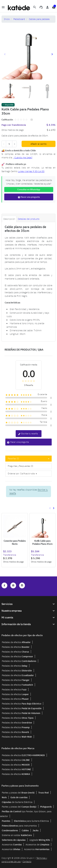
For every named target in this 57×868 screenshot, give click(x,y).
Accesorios (12, 844)
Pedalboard (19, 19)
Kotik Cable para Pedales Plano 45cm (42, 542)
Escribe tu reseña (28, 434)
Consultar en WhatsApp (29, 189)
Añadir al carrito (39, 144)
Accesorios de (37, 844)
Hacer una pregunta (29, 197)
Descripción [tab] (9, 219)
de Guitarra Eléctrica (17, 802)
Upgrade (40, 840)
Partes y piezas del (18, 793)
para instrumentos (19, 826)
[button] (35, 8)
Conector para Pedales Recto (15, 542)
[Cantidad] (9, 144)
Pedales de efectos (16, 642)
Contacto (27, 861)
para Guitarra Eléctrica (31, 821)
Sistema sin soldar (17, 835)
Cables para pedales (39, 19)
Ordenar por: (14, 474)
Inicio (7, 19)
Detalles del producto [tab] (29, 219)
